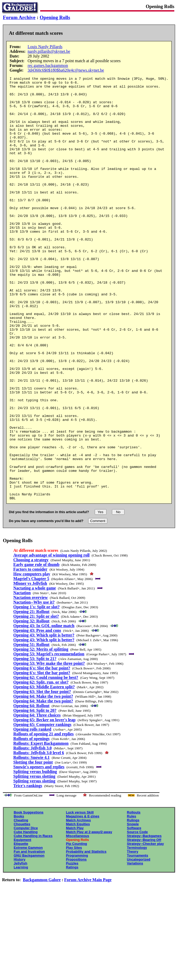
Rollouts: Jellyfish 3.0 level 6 (39, 837)
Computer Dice (26, 913)
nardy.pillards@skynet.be (49, 51)
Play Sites (74, 932)
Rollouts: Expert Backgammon (41, 828)
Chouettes (22, 909)
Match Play (75, 913)
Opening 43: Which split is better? (44, 720)
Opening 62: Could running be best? (46, 762)
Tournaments (137, 940)
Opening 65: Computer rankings (42, 809)
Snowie (133, 909)
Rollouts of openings (31, 823)
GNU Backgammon (29, 940)
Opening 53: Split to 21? (35, 743)
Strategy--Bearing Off (144, 924)
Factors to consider (30, 654)
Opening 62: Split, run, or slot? (41, 767)
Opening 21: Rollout (31, 696)
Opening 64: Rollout (31, 790)
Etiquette (21, 928)
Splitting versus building (35, 856)
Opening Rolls (55, 17)
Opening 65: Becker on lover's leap (44, 804)
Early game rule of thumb (36, 649)
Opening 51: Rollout (31, 729)
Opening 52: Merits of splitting (41, 734)
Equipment (22, 924)
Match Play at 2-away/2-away (89, 917)
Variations (135, 948)
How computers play (32, 659)
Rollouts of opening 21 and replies (43, 819)
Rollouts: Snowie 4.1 (31, 842)
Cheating (21, 905)
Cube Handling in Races (33, 921)
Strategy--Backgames (144, 921)
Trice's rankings (28, 870)
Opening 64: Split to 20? (35, 795)
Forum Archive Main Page (88, 964)
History (19, 944)
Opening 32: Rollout (31, 706)
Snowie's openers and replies (39, 852)
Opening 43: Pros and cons (37, 715)
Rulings (133, 905)
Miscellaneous (78, 921)
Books (19, 901)
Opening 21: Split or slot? (36, 701)
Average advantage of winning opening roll (51, 640)
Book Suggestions (28, 897)
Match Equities (78, 909)
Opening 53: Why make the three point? (49, 748)
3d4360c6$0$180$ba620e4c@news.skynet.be (66, 70)
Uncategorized (139, 944)
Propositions (76, 944)
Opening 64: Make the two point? (43, 781)
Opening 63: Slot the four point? (42, 776)
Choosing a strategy (31, 644)
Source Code (137, 917)
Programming (77, 940)
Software (134, 913)
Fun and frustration (29, 936)
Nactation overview (31, 682)
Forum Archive (19, 17)
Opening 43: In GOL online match (44, 710)
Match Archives (79, 905)
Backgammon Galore (42, 964)
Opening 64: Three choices (37, 800)
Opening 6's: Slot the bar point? (42, 753)
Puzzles (72, 948)
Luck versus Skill (80, 897)
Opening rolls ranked (32, 814)
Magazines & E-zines (83, 901)
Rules (131, 901)
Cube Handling (26, 917)
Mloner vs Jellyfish (30, 668)
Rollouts (134, 897)
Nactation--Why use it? (34, 687)
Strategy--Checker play (145, 928)
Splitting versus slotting (34, 861)
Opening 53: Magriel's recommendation (49, 739)
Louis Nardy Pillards (45, 47)
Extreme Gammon (28, 932)
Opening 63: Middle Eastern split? (44, 772)
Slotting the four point (33, 847)
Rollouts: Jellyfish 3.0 (32, 833)
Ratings (72, 952)
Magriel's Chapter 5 (31, 663)
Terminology (137, 932)
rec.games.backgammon (48, 65)
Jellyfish (20, 948)
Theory (132, 936)
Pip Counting (77, 928)
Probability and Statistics (86, 936)
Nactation (22, 677)
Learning (21, 952)
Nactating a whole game (35, 673)
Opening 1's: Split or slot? (37, 692)
